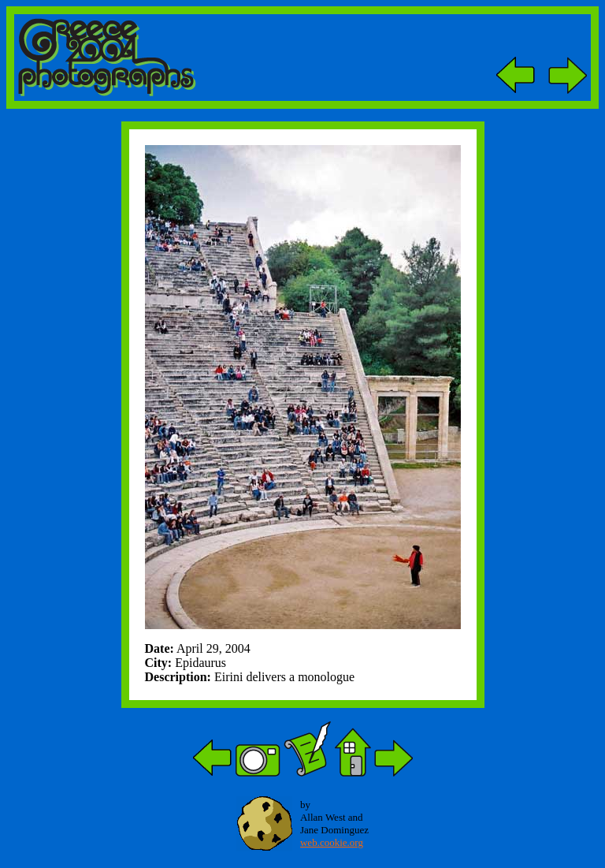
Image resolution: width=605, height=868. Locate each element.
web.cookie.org (332, 842)
